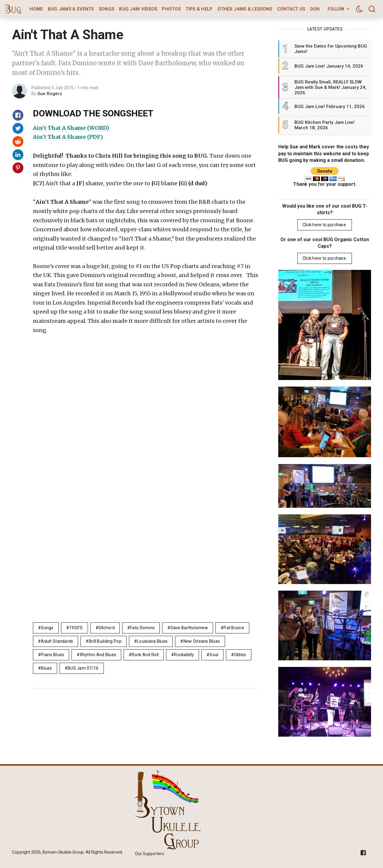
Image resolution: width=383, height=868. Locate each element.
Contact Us (291, 9)
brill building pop (105, 641)
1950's (76, 628)
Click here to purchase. (325, 225)
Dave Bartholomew (189, 628)
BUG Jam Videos (138, 9)
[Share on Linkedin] (18, 155)
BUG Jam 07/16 (83, 668)
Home (36, 9)
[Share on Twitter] (18, 128)
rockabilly (184, 655)
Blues (46, 668)
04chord (107, 628)
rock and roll (145, 655)
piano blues (53, 655)
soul (214, 655)
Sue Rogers (50, 94)
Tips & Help (199, 9)
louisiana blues (152, 641)
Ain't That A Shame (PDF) (68, 137)
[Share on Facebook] (18, 115)
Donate (319, 9)
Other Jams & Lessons (245, 9)
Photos (171, 9)
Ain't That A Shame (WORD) (71, 128)
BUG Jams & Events (71, 9)
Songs (107, 9)
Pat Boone (234, 628)
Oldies (240, 655)
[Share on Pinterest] (18, 168)
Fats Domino (142, 628)
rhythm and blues (98, 655)
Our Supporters (149, 854)
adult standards (57, 641)
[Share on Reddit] (18, 142)
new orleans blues (202, 641)
